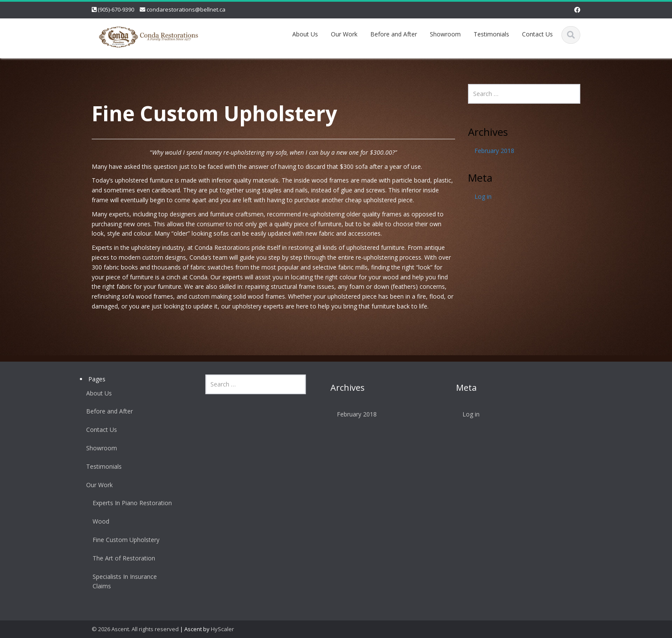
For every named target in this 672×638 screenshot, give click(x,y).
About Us (305, 34)
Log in (483, 196)
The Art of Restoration (121, 558)
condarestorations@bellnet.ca (186, 9)
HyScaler (222, 629)
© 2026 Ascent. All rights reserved (135, 629)
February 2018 (494, 151)
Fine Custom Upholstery (123, 540)
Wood (98, 521)
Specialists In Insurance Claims (122, 581)
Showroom (445, 34)
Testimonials (491, 34)
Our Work (344, 34)
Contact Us (537, 34)
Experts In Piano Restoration (129, 503)
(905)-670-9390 (116, 9)
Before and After (394, 34)
